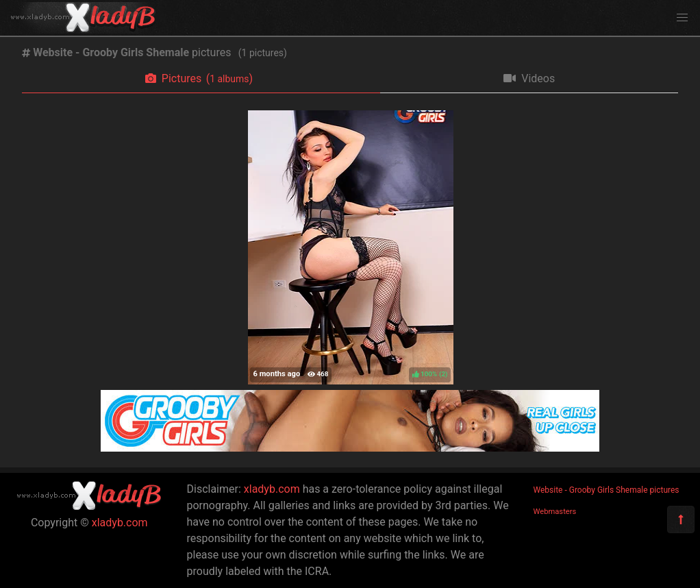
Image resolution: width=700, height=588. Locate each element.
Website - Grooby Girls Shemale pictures (607, 490)
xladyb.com (120, 523)
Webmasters (555, 512)
